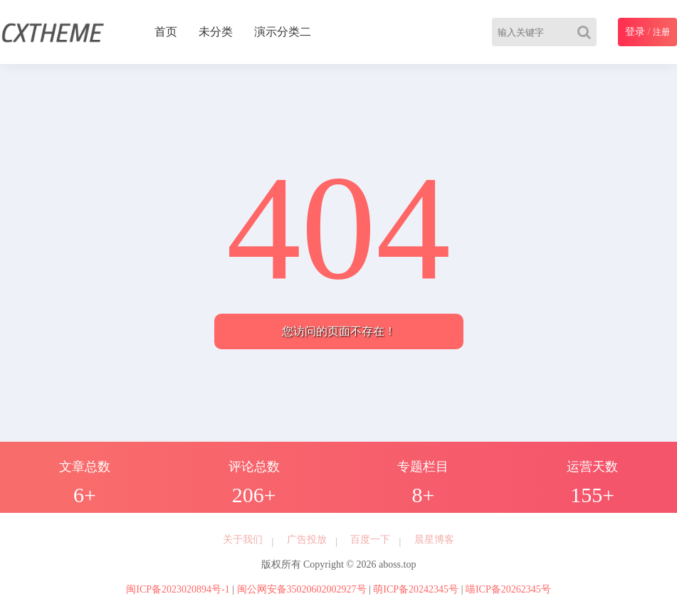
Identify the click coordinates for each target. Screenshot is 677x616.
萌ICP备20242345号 (416, 589)
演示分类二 (283, 32)
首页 (166, 32)
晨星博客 (434, 540)
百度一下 (370, 540)
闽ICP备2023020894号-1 (178, 589)
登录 (635, 32)
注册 (661, 32)
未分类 (216, 32)
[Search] (587, 32)
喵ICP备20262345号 (508, 589)
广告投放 (307, 540)
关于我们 (243, 540)
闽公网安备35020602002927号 (302, 589)
